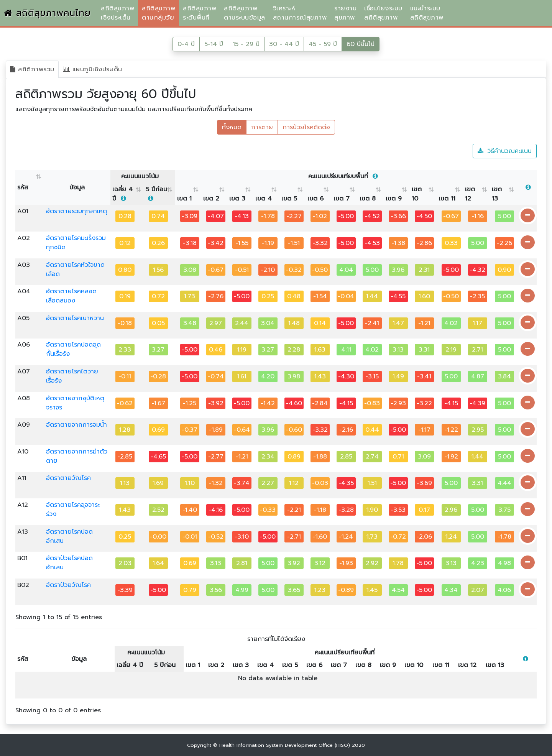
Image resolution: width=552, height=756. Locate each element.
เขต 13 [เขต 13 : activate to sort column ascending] (497, 194)
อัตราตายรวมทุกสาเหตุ (76, 211)
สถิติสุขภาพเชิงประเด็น (117, 13)
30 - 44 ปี (284, 44)
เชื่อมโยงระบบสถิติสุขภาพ (383, 13)
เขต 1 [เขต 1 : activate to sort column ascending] (184, 199)
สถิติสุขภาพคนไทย (47, 13)
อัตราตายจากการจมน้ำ (76, 425)
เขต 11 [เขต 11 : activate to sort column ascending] (447, 199)
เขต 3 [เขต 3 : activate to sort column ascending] (237, 199)
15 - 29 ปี (246, 44)
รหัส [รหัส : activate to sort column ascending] (23, 187)
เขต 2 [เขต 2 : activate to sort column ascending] (211, 199)
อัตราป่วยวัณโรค (68, 585)
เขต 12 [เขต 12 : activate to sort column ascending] (470, 194)
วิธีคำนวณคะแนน (505, 151)
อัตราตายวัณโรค (68, 478)
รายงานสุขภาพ (345, 13)
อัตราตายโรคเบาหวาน (75, 318)
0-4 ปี (186, 44)
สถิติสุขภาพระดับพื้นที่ (200, 13)
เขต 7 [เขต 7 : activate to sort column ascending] (342, 199)
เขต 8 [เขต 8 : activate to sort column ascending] (368, 199)
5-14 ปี (214, 44)
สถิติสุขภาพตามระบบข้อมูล (245, 13)
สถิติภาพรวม (32, 69)
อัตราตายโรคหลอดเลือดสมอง (71, 296)
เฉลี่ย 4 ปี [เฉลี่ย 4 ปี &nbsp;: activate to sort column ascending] (122, 194)
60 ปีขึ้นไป (361, 44)
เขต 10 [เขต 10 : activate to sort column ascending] (417, 194)
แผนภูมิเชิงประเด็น (93, 69)
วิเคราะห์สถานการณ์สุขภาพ (300, 13)
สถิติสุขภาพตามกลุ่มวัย (159, 13)
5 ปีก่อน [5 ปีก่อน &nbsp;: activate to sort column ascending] (156, 194)
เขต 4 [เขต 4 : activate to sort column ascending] (264, 199)
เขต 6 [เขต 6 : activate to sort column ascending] (315, 199)
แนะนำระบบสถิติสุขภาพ (427, 13)
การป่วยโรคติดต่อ (306, 127)
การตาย (262, 127)
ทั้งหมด (232, 127)
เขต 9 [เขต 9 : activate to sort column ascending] (394, 199)
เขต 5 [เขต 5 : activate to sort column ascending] (289, 199)
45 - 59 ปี (323, 44)
